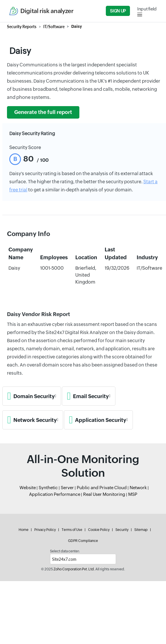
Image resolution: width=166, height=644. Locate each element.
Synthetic (48, 488)
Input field (147, 9)
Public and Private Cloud (102, 488)
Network (138, 488)
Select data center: (65, 551)
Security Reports (22, 27)
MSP (133, 494)
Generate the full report (43, 112)
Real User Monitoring (104, 494)
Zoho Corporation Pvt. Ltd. (74, 569)
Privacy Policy (45, 530)
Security (122, 530)
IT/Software (54, 27)
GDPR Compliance (83, 541)
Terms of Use (72, 530)
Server (67, 488)
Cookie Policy (99, 530)
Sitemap (141, 530)
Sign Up (118, 11)
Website (28, 488)
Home (24, 530)
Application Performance (55, 494)
